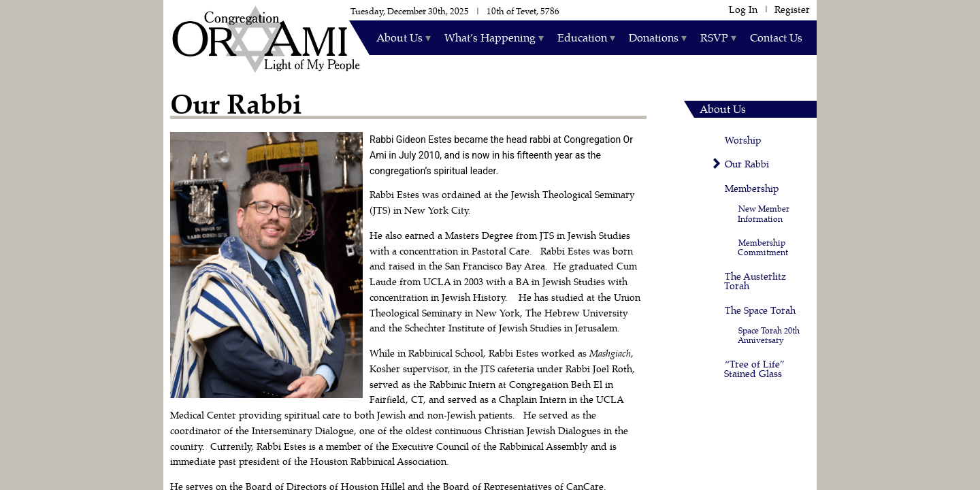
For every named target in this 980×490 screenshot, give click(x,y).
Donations (654, 38)
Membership (752, 189)
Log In (743, 10)
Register (792, 10)
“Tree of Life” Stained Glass (754, 369)
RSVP (714, 38)
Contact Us (776, 38)
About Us (399, 38)
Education (582, 38)
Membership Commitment (763, 248)
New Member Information (764, 214)
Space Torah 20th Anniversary (769, 336)
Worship (743, 141)
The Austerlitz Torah (755, 281)
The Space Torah (760, 311)
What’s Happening (490, 38)
